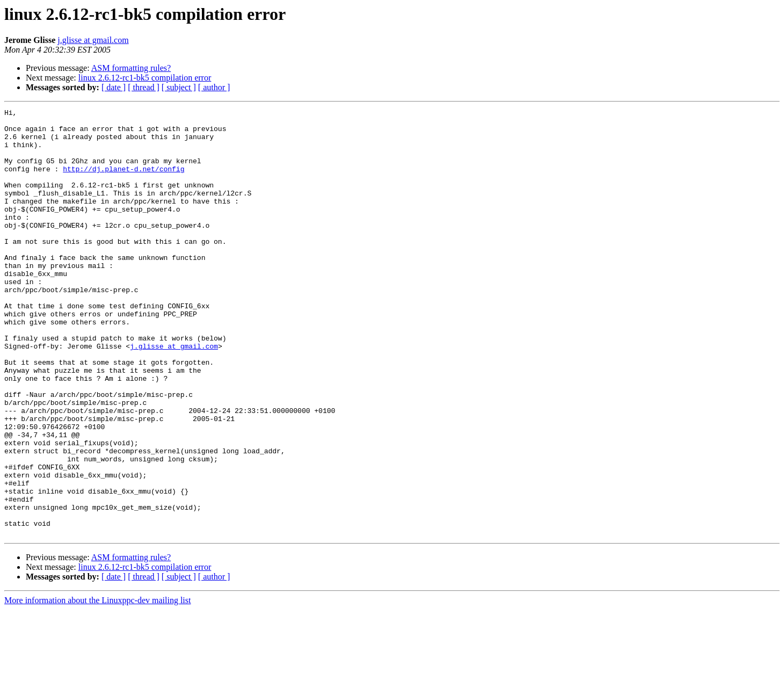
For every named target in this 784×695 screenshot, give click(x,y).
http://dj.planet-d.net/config (124, 182)
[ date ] (114, 87)
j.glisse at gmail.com (93, 40)
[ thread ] (144, 87)
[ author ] (214, 87)
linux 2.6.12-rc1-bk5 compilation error (145, 78)
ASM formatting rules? (131, 68)
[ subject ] (179, 87)
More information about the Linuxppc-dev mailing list (97, 686)
